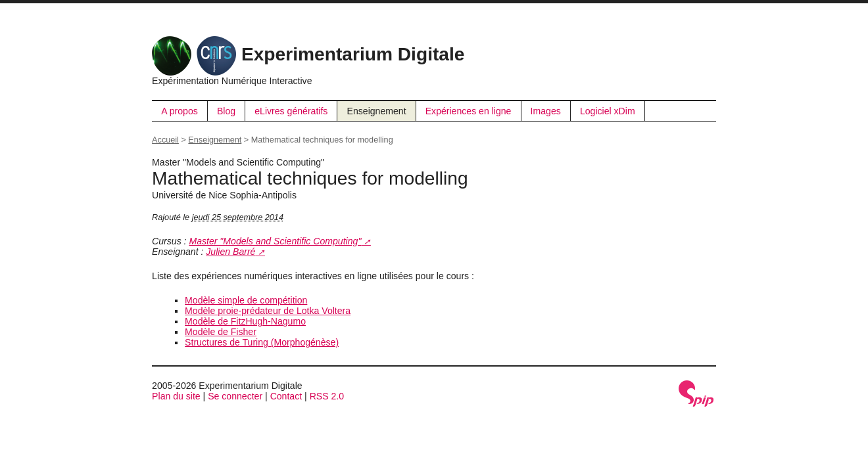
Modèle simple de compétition (246, 300)
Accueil (165, 140)
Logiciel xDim (608, 111)
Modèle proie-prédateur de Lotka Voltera (268, 311)
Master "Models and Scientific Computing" (275, 241)
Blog (226, 111)
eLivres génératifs (291, 111)
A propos (180, 111)
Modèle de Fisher (221, 332)
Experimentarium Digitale (308, 54)
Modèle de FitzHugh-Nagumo (245, 321)
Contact (286, 396)
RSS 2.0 (327, 396)
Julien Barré (230, 252)
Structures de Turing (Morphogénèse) (262, 342)
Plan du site (176, 396)
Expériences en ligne (469, 111)
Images (546, 111)
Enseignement (377, 111)
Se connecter (235, 396)
